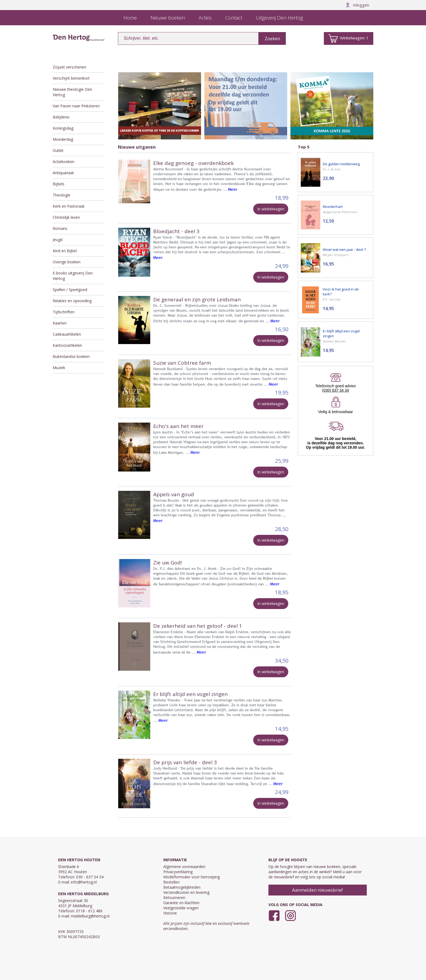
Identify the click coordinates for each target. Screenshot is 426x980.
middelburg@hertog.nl (90, 916)
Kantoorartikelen (67, 345)
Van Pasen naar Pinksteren (76, 106)
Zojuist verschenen (69, 67)
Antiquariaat (63, 173)
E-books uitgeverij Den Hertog (73, 276)
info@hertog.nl (84, 882)
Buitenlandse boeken (71, 356)
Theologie (62, 195)
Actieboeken (64, 162)
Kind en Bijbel (65, 251)
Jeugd (58, 240)
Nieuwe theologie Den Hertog (72, 92)
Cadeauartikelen (67, 334)
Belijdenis (61, 117)
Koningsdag (63, 128)
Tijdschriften (64, 312)
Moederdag (63, 139)
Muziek (59, 368)
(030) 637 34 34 (336, 390)
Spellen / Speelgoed (70, 290)
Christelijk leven (66, 217)
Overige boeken (67, 262)
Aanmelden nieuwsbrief (317, 890)
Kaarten (60, 323)
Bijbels (59, 184)
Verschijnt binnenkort (71, 78)
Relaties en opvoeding (72, 301)
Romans (60, 228)
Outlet (58, 150)
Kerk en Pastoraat (69, 206)
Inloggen (357, 5)
